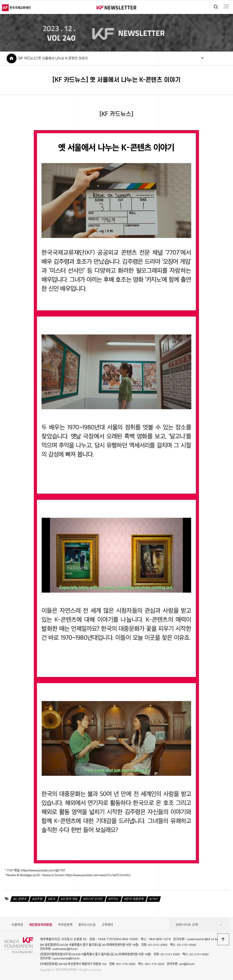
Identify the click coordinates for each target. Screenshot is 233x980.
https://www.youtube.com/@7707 (43, 870)
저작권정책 (65, 925)
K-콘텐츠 (21, 899)
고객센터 (107, 925)
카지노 (115, 899)
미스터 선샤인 (94, 899)
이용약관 (17, 925)
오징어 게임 (70, 899)
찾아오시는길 (87, 925)
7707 (154, 899)
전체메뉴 (226, 6)
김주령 (38, 899)
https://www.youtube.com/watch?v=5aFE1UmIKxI (98, 875)
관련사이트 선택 (199, 925)
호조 (53, 899)
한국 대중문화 (135, 899)
